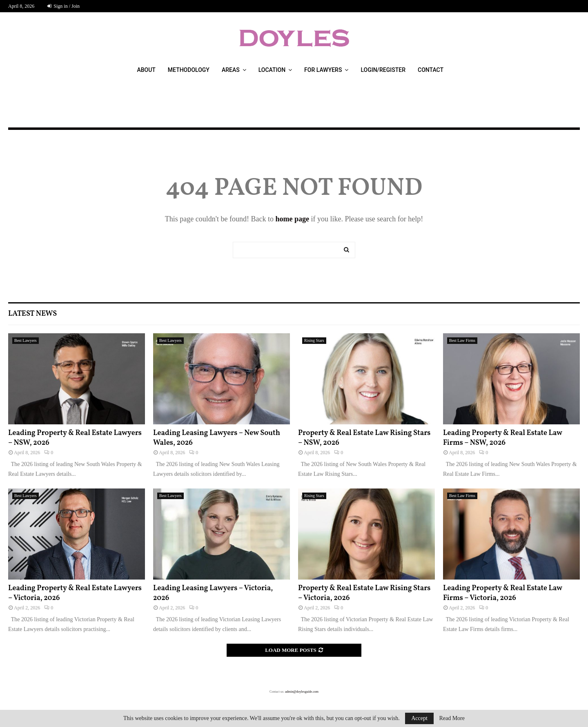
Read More (452, 718)
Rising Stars (314, 340)
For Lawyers (323, 70)
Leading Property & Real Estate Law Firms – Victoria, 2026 (503, 593)
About (146, 70)
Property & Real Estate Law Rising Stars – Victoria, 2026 (364, 593)
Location (272, 70)
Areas (231, 70)
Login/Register (383, 70)
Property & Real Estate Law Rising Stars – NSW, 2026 (364, 438)
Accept (419, 718)
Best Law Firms (462, 340)
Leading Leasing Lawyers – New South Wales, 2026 (217, 438)
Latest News (32, 314)
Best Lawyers (26, 340)
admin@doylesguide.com (302, 692)
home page (292, 219)
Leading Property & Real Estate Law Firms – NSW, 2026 (503, 438)
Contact (431, 70)
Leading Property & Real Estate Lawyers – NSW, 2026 (75, 438)
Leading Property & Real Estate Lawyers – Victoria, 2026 (75, 593)
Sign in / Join (63, 6)
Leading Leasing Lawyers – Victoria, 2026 (213, 593)
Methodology (189, 70)
